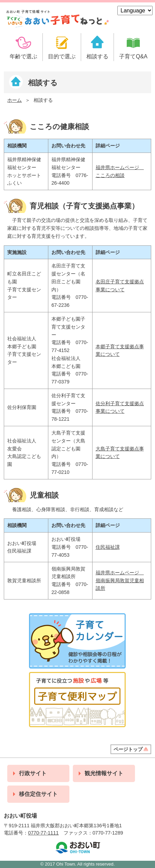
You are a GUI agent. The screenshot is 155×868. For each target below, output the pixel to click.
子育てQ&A (133, 56)
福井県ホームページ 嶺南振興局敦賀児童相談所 (120, 581)
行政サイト (33, 773)
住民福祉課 (108, 547)
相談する (97, 56)
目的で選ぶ (62, 56)
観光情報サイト (104, 773)
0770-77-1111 (43, 833)
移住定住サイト (38, 794)
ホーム (14, 100)
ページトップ (128, 749)
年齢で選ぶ (23, 56)
